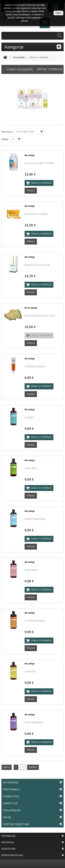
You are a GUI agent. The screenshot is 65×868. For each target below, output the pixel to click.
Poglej (31, 191)
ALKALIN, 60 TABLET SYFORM (39, 163)
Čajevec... (30, 418)
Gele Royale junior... (37, 214)
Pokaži (5, 139)
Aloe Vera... (31, 468)
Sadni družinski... (35, 723)
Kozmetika (19, 57)
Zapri (58, 13)
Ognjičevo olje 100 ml (37, 265)
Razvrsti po (7, 132)
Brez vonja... (32, 570)
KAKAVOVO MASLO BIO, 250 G (40, 316)
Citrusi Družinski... (36, 621)
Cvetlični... (31, 672)
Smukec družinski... (36, 519)
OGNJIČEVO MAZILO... (36, 367)
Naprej (33, 767)
